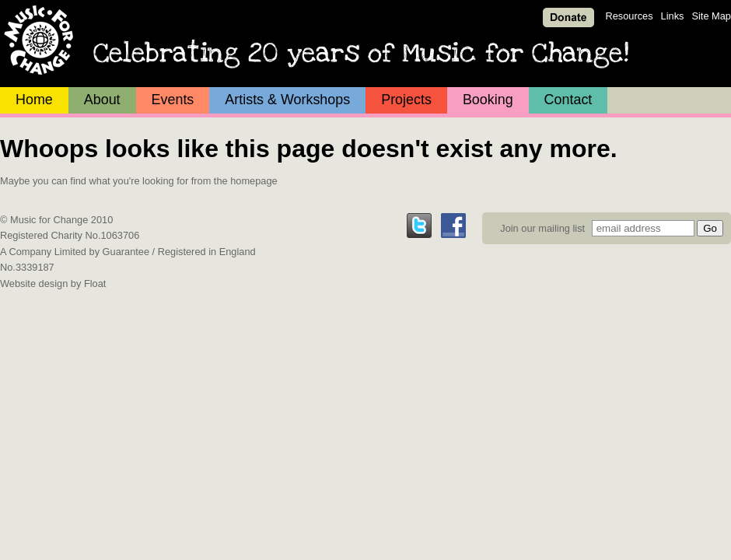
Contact (568, 100)
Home (34, 100)
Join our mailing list (542, 228)
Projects (406, 100)
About (102, 100)
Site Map (711, 16)
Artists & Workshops (287, 100)
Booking (488, 100)
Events (173, 100)
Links (673, 16)
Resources (629, 16)
